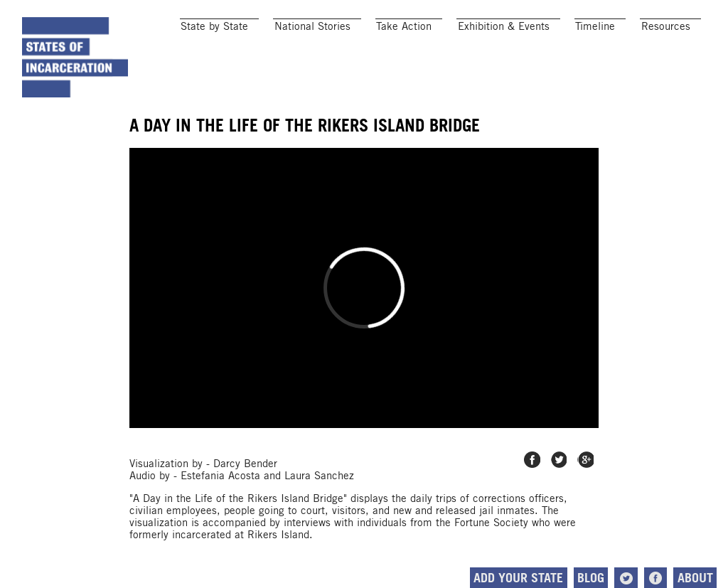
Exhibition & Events (504, 26)
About (695, 578)
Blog (591, 578)
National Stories (312, 26)
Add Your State (518, 578)
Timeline (595, 26)
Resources (666, 26)
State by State (214, 26)
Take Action (404, 26)
